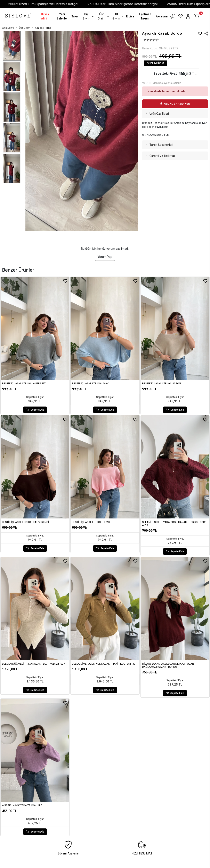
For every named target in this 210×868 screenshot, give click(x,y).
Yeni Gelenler (62, 16)
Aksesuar (164, 17)
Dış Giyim (88, 16)
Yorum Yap (105, 257)
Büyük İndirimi (45, 16)
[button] (197, 16)
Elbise (130, 16)
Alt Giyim (118, 16)
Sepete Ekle (35, 410)
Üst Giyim (104, 16)
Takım (76, 16)
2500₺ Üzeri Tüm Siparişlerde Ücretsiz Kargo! (49, 4)
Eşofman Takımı (145, 16)
